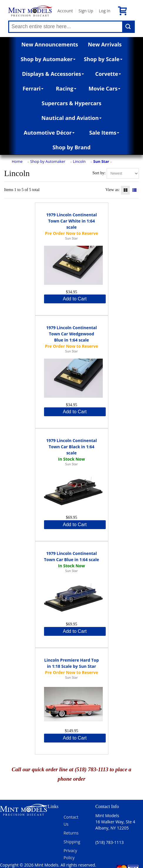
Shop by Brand (72, 147)
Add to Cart (75, 299)
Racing (66, 88)
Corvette (108, 74)
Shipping (72, 842)
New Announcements (50, 44)
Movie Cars (104, 88)
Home (17, 161)
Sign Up (86, 11)
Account (65, 11)
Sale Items (104, 133)
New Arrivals (105, 44)
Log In (104, 11)
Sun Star (101, 161)
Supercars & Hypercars (72, 103)
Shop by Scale (103, 59)
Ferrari (33, 88)
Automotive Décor (49, 133)
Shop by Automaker (48, 59)
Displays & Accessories (53, 74)
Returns (71, 833)
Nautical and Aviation (71, 118)
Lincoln (79, 161)
